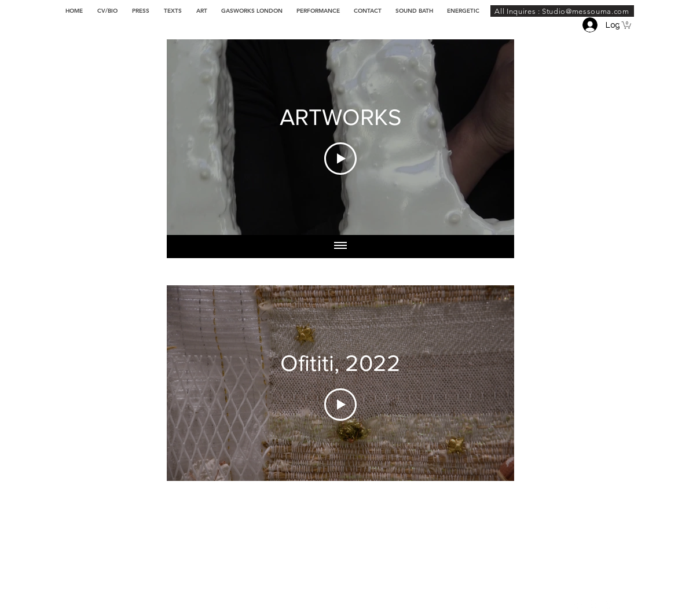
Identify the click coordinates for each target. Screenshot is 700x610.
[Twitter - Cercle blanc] (593, 604)
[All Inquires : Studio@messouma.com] (562, 11)
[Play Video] (340, 159)
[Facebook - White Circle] (609, 604)
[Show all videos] (340, 247)
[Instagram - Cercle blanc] (578, 604)
